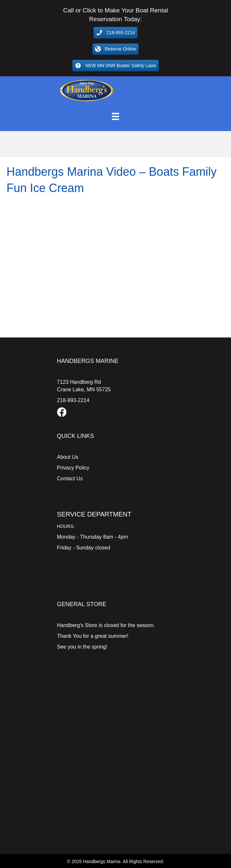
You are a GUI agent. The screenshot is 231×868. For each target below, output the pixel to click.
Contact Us (70, 479)
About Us (68, 457)
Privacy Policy (73, 468)
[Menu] (115, 116)
